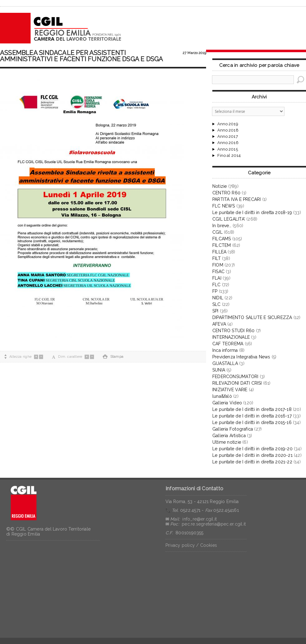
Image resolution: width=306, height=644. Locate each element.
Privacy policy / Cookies (191, 545)
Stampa (113, 357)
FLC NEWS (224, 206)
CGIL (217, 232)
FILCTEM (222, 245)
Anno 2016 (228, 143)
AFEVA (219, 324)
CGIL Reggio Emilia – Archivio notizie (61, 28)
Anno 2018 (228, 130)
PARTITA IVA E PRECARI (237, 199)
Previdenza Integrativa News (241, 357)
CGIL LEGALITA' (229, 219)
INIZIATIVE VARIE (230, 390)
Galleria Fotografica (233, 429)
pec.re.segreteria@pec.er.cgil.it (214, 524)
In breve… (222, 226)
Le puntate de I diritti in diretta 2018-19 (252, 212)
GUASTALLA (225, 363)
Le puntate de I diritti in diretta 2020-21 (252, 455)
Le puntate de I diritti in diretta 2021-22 (252, 462)
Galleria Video (227, 403)
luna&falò (222, 396)
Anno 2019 (228, 124)
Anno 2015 (228, 149)
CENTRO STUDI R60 (233, 331)
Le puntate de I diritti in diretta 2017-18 (252, 409)
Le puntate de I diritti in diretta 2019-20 (252, 449)
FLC (217, 285)
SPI (215, 311)
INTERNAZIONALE (231, 337)
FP (215, 291)
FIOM (218, 265)
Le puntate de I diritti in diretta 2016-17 (252, 416)
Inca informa (225, 350)
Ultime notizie (227, 442)
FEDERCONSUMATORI (235, 377)
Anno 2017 (228, 137)
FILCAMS (222, 239)
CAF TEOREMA (228, 344)
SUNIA (219, 370)
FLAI (217, 278)
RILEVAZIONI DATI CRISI (237, 383)
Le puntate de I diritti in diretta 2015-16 (252, 422)
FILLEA (219, 252)
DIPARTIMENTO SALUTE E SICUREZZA (252, 317)
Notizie (220, 186)
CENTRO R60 (226, 193)
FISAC (218, 272)
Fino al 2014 (229, 156)
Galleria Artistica (229, 436)
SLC (217, 304)
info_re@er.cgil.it (200, 519)
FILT (217, 258)
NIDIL (218, 298)
